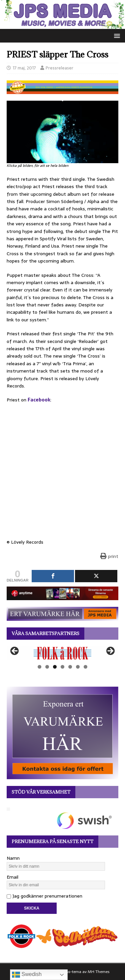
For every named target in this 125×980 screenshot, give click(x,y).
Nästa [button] (110, 651)
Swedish (27, 975)
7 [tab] (85, 667)
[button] (116, 35)
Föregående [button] (15, 651)
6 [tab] (78, 667)
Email (12, 877)
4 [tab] (62, 667)
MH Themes (98, 972)
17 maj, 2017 (24, 68)
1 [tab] (39, 667)
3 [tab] (55, 667)
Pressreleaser (59, 68)
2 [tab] (47, 667)
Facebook (39, 400)
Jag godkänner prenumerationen (44, 896)
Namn (13, 858)
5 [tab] (70, 667)
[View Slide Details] (62, 653)
